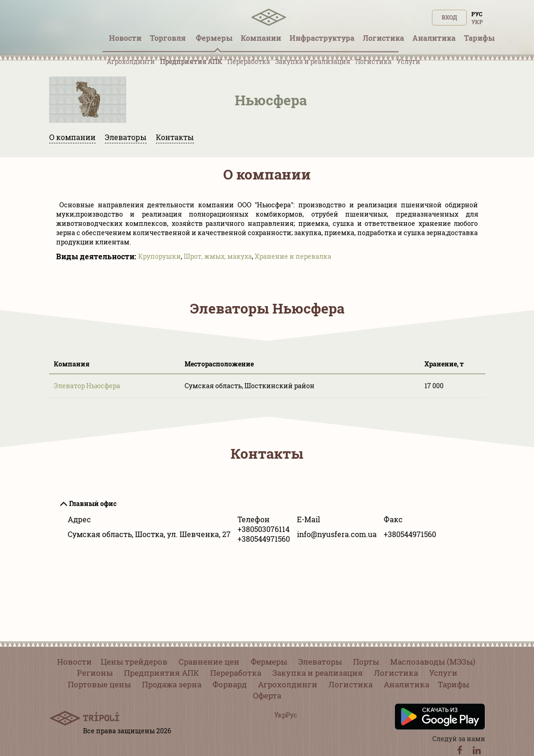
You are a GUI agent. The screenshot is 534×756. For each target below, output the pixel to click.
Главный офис (93, 503)
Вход (449, 17)
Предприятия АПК (191, 61)
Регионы (95, 673)
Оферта (267, 695)
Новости (74, 662)
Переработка (249, 61)
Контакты (175, 137)
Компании (261, 38)
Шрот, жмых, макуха (218, 256)
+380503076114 (264, 529)
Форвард (230, 684)
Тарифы (454, 684)
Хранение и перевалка (293, 256)
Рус (477, 14)
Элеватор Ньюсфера (87, 386)
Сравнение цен (209, 662)
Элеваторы (126, 137)
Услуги (409, 61)
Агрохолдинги (131, 61)
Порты (366, 662)
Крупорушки (160, 256)
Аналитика (406, 684)
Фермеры (269, 662)
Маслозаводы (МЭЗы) (433, 662)
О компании (72, 137)
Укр (477, 22)
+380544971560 (264, 539)
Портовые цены (99, 684)
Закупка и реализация (313, 61)
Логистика (373, 61)
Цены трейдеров (134, 662)
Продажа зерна (172, 684)
